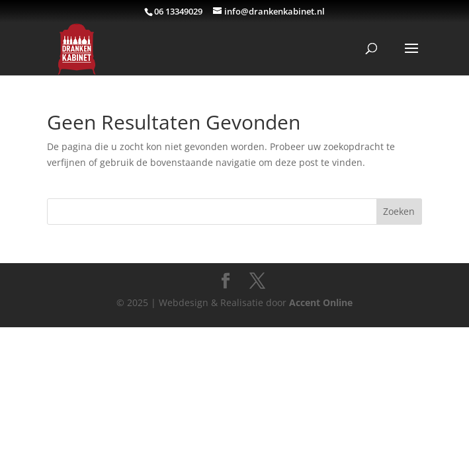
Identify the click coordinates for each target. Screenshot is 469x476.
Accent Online (321, 302)
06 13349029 (178, 11)
